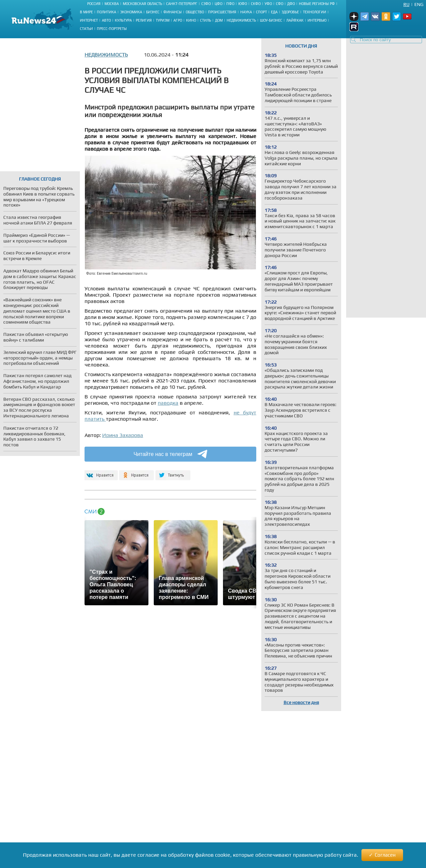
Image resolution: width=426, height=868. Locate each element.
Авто (106, 20)
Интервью (317, 20)
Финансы (173, 12)
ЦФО (218, 4)
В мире (86, 12)
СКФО (256, 4)
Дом (219, 20)
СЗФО (206, 4)
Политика (106, 12)
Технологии (315, 12)
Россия (94, 4)
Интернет (89, 20)
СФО (280, 4)
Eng (419, 4)
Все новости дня (301, 702)
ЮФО (243, 4)
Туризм (163, 20)
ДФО (291, 4)
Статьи (86, 29)
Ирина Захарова (123, 435)
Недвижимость (241, 20)
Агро (178, 20)
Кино (191, 20)
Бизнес (153, 12)
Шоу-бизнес (271, 20)
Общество (195, 12)
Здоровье (290, 12)
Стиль (206, 20)
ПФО (230, 4)
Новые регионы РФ (317, 4)
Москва (112, 4)
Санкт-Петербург (182, 4)
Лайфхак (295, 20)
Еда (274, 12)
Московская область (142, 4)
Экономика (131, 12)
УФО (268, 4)
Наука (246, 12)
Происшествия (222, 12)
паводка (168, 403)
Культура (123, 20)
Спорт (261, 12)
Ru (406, 4)
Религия (144, 20)
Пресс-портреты (112, 29)
